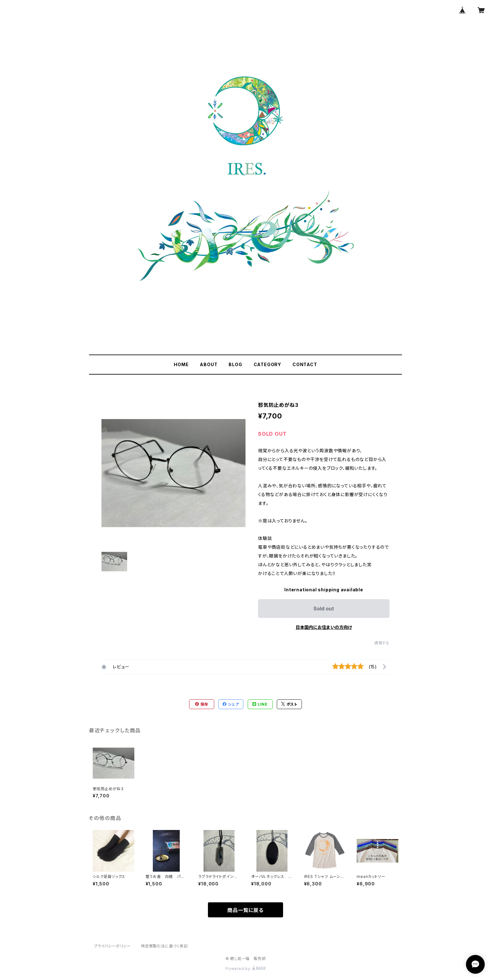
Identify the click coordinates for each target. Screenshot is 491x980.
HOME (181, 364)
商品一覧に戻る (246, 910)
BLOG (235, 364)
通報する (382, 643)
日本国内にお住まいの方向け (324, 627)
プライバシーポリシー (112, 946)
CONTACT (305, 364)
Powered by (246, 969)
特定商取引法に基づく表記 (164, 946)
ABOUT (209, 364)
